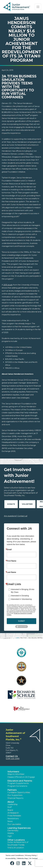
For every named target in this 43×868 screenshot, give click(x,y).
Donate (11, 504)
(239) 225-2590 (13, 759)
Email (9, 550)
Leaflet (17, 638)
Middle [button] (11, 833)
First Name (12, 561)
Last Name (11, 572)
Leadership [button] (12, 804)
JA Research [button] (13, 813)
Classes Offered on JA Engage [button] (21, 777)
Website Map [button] (22, 858)
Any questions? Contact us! (16, 516)
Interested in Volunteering (21, 599)
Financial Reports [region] (15, 798)
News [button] (10, 821)
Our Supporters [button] (15, 795)
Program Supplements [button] (18, 783)
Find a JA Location (16, 848)
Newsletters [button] (13, 819)
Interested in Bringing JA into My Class (23, 591)
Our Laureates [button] (14, 824)
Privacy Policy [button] (31, 855)
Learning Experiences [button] (19, 828)
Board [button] (10, 810)
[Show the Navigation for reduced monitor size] (38, 7)
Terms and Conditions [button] (15, 855)
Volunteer (27, 504)
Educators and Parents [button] (20, 781)
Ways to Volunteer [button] (16, 774)
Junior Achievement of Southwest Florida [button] (18, 843)
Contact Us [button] (12, 756)
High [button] (10, 836)
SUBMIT (21, 621)
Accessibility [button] (11, 858)
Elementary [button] (13, 830)
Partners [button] (12, 790)
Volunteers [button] (13, 772)
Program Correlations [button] (17, 786)
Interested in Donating (20, 596)
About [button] (11, 802)
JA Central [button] (33, 858)
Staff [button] (10, 807)
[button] (13, 863)
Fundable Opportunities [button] (19, 792)
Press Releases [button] (14, 816)
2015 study (8, 285)
